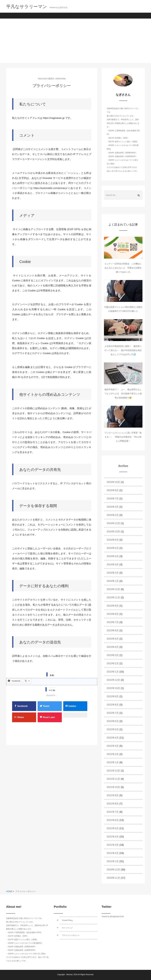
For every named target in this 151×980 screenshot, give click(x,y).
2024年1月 (113, 581)
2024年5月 (113, 548)
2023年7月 (113, 622)
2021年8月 (113, 804)
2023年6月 (113, 631)
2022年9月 (113, 696)
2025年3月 (113, 507)
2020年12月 (113, 870)
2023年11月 (113, 598)
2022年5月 (113, 729)
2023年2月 (113, 664)
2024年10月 (113, 532)
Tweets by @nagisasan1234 (113, 917)
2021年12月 (113, 771)
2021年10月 (113, 787)
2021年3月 (113, 845)
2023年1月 (113, 672)
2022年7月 (113, 713)
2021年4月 (113, 837)
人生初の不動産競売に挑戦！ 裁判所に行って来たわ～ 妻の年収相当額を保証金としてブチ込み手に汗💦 (123, 350)
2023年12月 (113, 589)
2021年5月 (113, 828)
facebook (21, 706)
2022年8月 (113, 705)
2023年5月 (113, 639)
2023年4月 (113, 647)
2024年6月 (113, 540)
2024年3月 (113, 565)
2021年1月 (113, 861)
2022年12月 (113, 680)
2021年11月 (113, 779)
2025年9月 (113, 490)
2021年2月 (113, 853)
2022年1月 (113, 762)
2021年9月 (113, 795)
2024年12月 (113, 523)
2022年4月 (113, 738)
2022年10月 (113, 688)
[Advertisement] (75, 41)
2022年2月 (113, 754)
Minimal (69, 975)
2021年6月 (113, 820)
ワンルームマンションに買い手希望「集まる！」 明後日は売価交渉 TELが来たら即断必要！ (123, 437)
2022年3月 (113, 746)
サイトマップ (67, 928)
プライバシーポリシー (71, 935)
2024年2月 (113, 573)
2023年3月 (113, 655)
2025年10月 (113, 482)
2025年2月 (113, 515)
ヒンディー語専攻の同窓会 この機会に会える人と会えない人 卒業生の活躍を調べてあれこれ (123, 268)
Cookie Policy (67, 920)
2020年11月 (113, 878)
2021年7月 (113, 812)
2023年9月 (113, 606)
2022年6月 (113, 721)
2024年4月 (113, 556)
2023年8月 (113, 614)
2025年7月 (113, 499)
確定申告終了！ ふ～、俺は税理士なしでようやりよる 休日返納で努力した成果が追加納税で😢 (123, 394)
